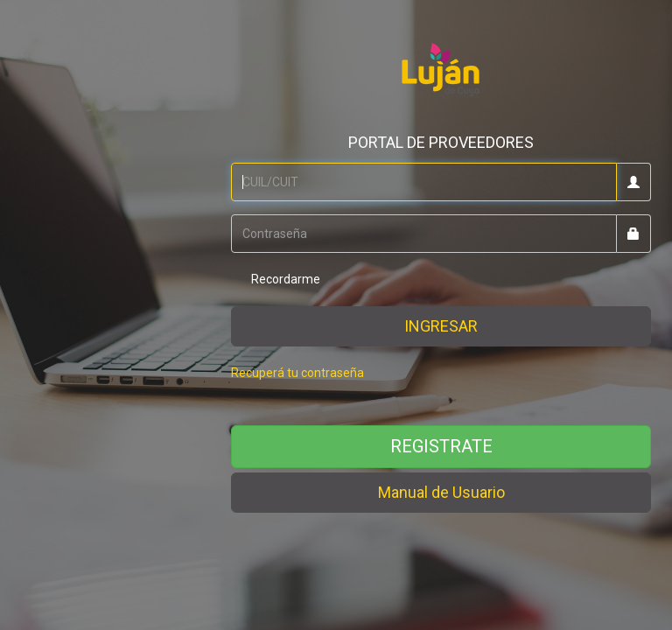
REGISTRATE (441, 446)
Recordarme (276, 280)
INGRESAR (441, 326)
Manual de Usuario (441, 492)
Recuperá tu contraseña (297, 373)
